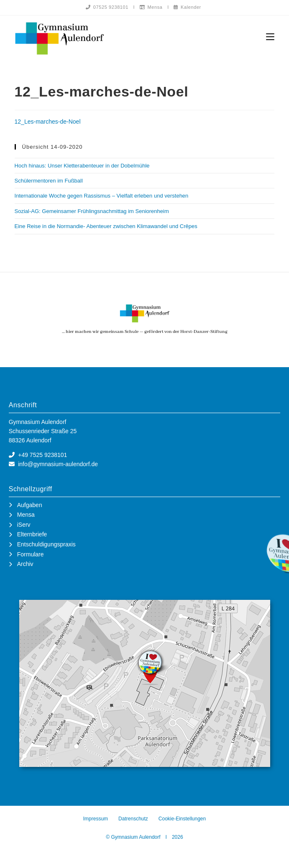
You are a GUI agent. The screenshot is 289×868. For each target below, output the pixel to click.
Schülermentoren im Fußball (49, 181)
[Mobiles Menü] (270, 37)
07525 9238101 (107, 7)
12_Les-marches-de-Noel (48, 122)
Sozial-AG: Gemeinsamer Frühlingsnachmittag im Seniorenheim (92, 212)
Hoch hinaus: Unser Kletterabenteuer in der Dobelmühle (82, 166)
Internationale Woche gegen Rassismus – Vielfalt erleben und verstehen (102, 196)
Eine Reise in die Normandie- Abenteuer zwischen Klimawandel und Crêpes (106, 227)
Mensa (151, 7)
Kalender (187, 7)
